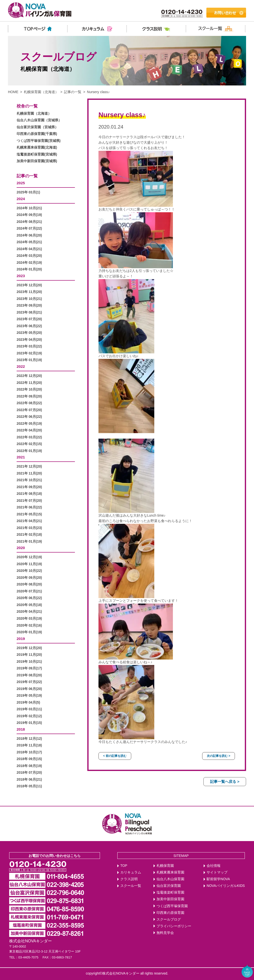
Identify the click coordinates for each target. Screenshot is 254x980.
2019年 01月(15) (29, 723)
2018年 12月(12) (29, 739)
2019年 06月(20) (29, 689)
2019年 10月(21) (29, 662)
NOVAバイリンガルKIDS (226, 886)
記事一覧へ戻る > (225, 781)
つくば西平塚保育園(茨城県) (39, 141)
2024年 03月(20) (29, 256)
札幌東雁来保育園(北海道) (37, 147)
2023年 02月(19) (29, 353)
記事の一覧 (73, 92)
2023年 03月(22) (29, 346)
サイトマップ (217, 872)
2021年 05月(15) (29, 514)
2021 (21, 457)
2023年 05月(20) (29, 333)
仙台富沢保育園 (169, 886)
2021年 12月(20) (29, 466)
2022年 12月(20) (29, 376)
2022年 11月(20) (29, 383)
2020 (21, 548)
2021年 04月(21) (29, 521)
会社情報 (214, 866)
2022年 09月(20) (29, 396)
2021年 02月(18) (29, 535)
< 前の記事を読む (115, 756)
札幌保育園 (165, 866)
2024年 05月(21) (29, 242)
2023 (21, 276)
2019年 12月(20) (29, 648)
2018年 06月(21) (29, 780)
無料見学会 (165, 933)
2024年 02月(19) (29, 263)
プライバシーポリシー (174, 926)
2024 (21, 199)
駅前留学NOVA (218, 879)
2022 (21, 366)
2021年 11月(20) (29, 473)
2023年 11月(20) (29, 292)
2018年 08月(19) (29, 766)
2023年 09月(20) (29, 305)
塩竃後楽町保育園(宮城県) (37, 154)
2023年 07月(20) (29, 319)
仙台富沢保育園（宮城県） (37, 127)
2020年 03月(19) (29, 619)
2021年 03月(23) (29, 528)
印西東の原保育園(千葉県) (37, 134)
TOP (124, 866)
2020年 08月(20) (29, 584)
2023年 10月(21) (29, 299)
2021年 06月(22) (29, 507)
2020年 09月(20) (29, 578)
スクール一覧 (131, 886)
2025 (21, 183)
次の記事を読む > (219, 756)
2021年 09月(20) (29, 487)
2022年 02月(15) (29, 444)
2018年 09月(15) (29, 759)
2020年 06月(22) (29, 598)
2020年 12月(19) (29, 557)
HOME (13, 92)
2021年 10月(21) (29, 480)
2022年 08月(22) (29, 403)
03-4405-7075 (28, 957)
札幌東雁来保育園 (170, 872)
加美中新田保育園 (170, 899)
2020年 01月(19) (29, 632)
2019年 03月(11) (29, 709)
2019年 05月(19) (29, 696)
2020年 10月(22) (29, 571)
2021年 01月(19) (29, 542)
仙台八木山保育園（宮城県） (39, 120)
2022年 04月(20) (29, 430)
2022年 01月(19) (29, 451)
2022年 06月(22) (29, 417)
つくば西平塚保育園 (172, 906)
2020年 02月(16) (29, 625)
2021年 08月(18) (29, 494)
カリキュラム (131, 872)
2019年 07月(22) (29, 682)
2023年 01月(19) (29, 360)
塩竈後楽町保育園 (170, 892)
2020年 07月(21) (29, 591)
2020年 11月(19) (29, 564)
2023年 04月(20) (29, 340)
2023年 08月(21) (29, 312)
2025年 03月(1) (28, 192)
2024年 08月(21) (29, 222)
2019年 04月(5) (28, 702)
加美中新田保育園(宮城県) (37, 161)
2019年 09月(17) (29, 668)
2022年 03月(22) (29, 437)
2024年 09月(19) (29, 215)
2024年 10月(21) (29, 208)
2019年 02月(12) (29, 716)
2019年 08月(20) (29, 675)
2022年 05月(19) (29, 424)
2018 (21, 729)
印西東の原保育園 (170, 913)
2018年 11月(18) (29, 745)
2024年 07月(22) (29, 228)
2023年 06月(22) (29, 326)
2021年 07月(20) (29, 501)
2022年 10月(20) (29, 389)
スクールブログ (169, 919)
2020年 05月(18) (29, 605)
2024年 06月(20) (29, 235)
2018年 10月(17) (29, 752)
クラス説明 (129, 879)
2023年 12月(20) (29, 285)
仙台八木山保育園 (170, 879)
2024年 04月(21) (29, 249)
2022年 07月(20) (29, 410)
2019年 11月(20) (29, 655)
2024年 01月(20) (29, 269)
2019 (21, 639)
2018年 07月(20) (29, 773)
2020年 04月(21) (29, 612)
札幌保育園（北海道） (41, 92)
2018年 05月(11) (29, 786)
